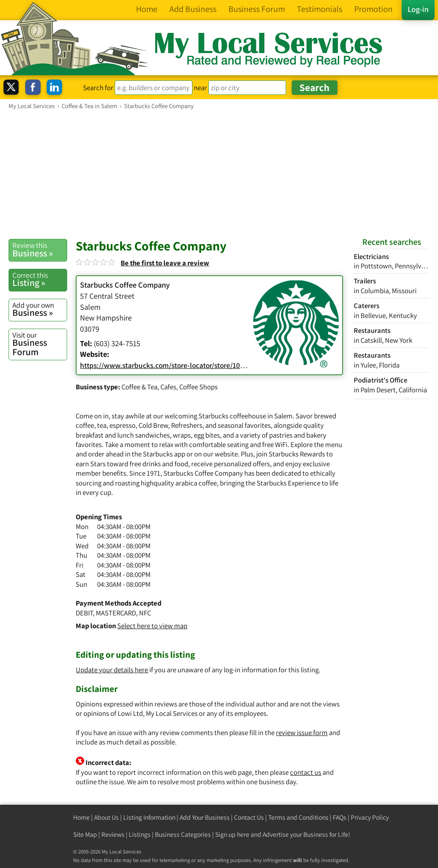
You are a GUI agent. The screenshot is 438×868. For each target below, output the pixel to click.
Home (81, 817)
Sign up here (232, 834)
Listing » (40, 280)
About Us (107, 817)
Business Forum (40, 344)
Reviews (113, 834)
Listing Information (149, 817)
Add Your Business (205, 817)
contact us (306, 772)
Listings (140, 834)
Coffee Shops (198, 387)
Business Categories (183, 834)
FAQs (340, 817)
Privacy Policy (370, 817)
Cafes (168, 387)
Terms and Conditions (298, 817)
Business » (40, 250)
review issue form (302, 733)
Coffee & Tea (139, 387)
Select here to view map (152, 626)
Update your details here (112, 670)
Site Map (85, 834)
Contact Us (249, 817)
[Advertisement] (219, 174)
